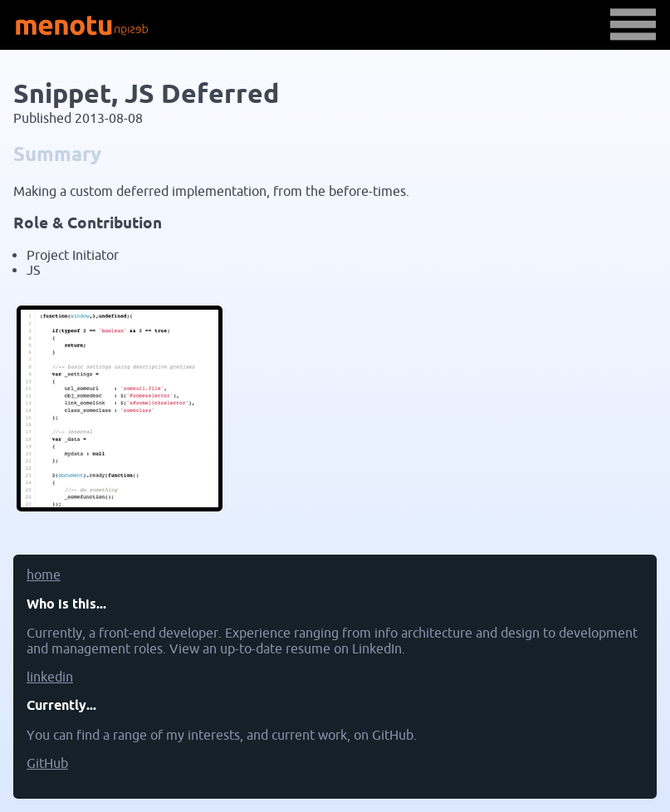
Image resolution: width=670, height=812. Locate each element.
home (44, 575)
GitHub (47, 764)
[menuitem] (335, 582)
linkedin (50, 677)
